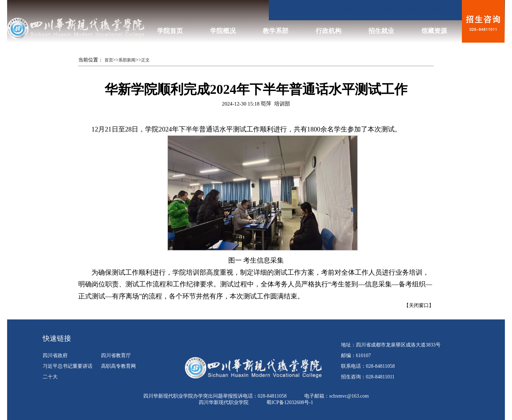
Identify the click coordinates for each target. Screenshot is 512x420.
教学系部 (276, 31)
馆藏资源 (434, 31)
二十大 (50, 377)
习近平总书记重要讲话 (68, 366)
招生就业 (381, 31)
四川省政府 (55, 356)
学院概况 (223, 31)
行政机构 (329, 31)
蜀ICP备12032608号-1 (290, 402)
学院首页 (170, 31)
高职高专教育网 (118, 366)
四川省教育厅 (116, 356)
